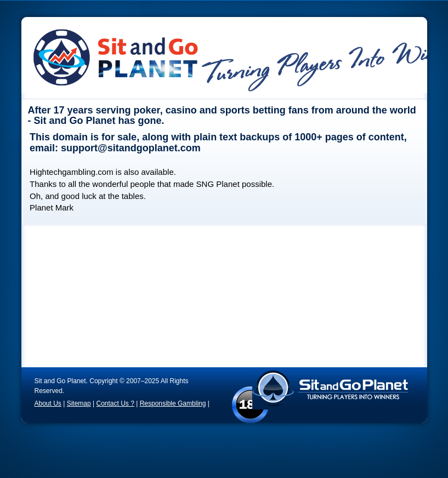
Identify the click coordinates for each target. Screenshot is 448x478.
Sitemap (79, 403)
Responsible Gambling (173, 403)
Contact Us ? (115, 403)
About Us (48, 403)
